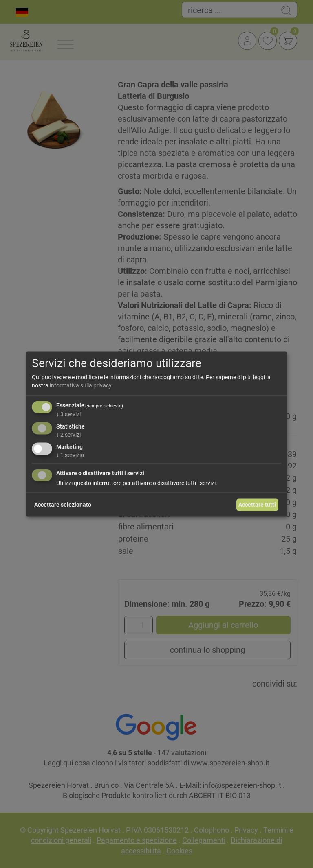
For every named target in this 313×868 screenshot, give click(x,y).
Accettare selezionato (63, 505)
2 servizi (68, 435)
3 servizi (68, 414)
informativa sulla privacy (80, 385)
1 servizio (70, 455)
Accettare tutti (257, 505)
